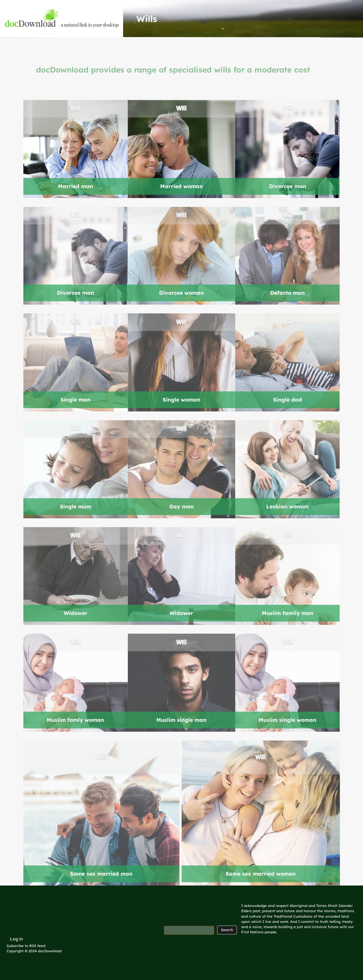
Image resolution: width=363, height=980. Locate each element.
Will (76, 109)
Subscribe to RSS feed (26, 946)
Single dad (288, 400)
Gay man (181, 506)
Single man (75, 400)
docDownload (50, 951)
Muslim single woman (287, 720)
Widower (76, 613)
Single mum (76, 506)
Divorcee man (288, 186)
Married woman (181, 186)
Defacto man (287, 293)
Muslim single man (181, 720)
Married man (75, 186)
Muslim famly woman (75, 720)
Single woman (181, 400)
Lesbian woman (287, 506)
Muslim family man (288, 613)
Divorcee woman (181, 293)
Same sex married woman (261, 874)
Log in (16, 939)
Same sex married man (101, 874)
